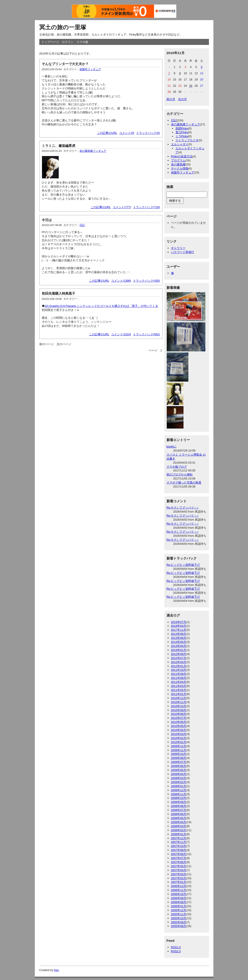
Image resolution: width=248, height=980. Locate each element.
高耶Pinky (182, 128)
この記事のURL (107, 133)
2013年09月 (179, 634)
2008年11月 (179, 794)
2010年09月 (179, 710)
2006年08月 (179, 902)
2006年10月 (179, 894)
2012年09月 (179, 654)
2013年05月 (179, 642)
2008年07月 (179, 810)
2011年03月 (179, 686)
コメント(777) (122, 207)
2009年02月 (179, 782)
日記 (82, 225)
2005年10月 (179, 918)
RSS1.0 (176, 947)
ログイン (68, 42)
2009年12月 (179, 746)
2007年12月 (179, 838)
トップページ (50, 42)
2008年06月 (179, 814)
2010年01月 (179, 742)
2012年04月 (179, 662)
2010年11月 (179, 702)
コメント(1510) (121, 334)
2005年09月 (179, 922)
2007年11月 (179, 842)
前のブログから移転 (180, 474)
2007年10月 (179, 846)
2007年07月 (179, 858)
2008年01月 (179, 834)
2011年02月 (179, 690)
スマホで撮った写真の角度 (184, 483)
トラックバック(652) (147, 334)
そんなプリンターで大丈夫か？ (65, 64)
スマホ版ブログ (177, 467)
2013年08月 (179, 638)
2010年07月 (179, 718)
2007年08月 (179, 854)
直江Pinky (182, 132)
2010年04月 (179, 730)
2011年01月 (179, 694)
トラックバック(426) (147, 281)
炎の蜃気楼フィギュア (93, 151)
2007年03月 (179, 874)
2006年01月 (179, 906)
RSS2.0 (176, 951)
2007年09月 (179, 850)
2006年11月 (179, 890)
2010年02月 (179, 738)
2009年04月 (179, 774)
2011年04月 (179, 682)
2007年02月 (179, 878)
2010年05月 (179, 726)
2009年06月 (179, 766)
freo (56, 970)
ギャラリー (178, 248)
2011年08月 (179, 678)
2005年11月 (179, 914)
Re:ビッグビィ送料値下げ (183, 565)
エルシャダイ (180, 144)
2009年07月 (179, 762)
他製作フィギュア (90, 69)
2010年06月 (179, 722)
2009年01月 (179, 786)
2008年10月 (179, 798)
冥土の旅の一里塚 (63, 27)
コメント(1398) (121, 281)
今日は (47, 220)
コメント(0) (127, 133)
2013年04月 (179, 646)
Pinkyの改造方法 (182, 156)
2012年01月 (179, 666)
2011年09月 (179, 674)
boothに (172, 447)
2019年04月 (179, 626)
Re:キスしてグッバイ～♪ (182, 508)
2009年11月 (179, 750)
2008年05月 (179, 818)
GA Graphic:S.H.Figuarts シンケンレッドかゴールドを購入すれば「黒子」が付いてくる (101, 306)
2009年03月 (179, 778)
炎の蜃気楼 (178, 164)
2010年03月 (179, 734)
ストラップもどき (187, 140)
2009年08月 (179, 758)
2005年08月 (179, 926)
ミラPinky (182, 136)
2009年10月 (179, 754)
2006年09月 (179, 898)
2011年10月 (179, 670)
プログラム (178, 160)
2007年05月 (179, 866)
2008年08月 (179, 806)
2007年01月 (179, 882)
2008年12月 (179, 790)
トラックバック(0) (148, 133)
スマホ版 (82, 42)
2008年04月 (179, 822)
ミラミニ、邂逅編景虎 (58, 146)
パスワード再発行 (183, 252)
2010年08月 (179, 714)
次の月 (182, 99)
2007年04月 (179, 870)
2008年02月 (179, 830)
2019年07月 (179, 622)
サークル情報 (180, 168)
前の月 (171, 99)
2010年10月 (179, 706)
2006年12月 (179, 886)
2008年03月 (179, 826)
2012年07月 (179, 658)
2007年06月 (179, 862)
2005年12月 (179, 910)
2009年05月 (179, 770)
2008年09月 (179, 802)
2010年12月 (179, 698)
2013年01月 (179, 650)
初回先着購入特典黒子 (58, 293)
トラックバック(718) (147, 207)
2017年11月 (179, 630)
